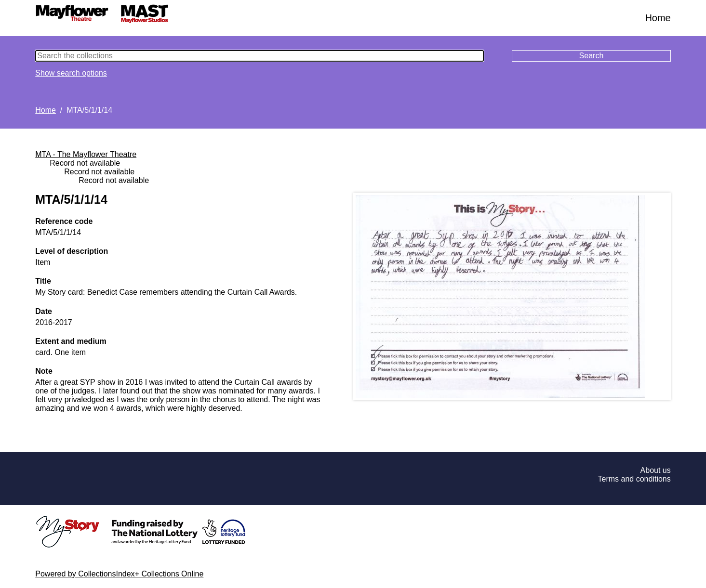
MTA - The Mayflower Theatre (86, 154)
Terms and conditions (634, 479)
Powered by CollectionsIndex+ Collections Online (119, 574)
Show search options (71, 73)
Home (658, 18)
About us (656, 470)
